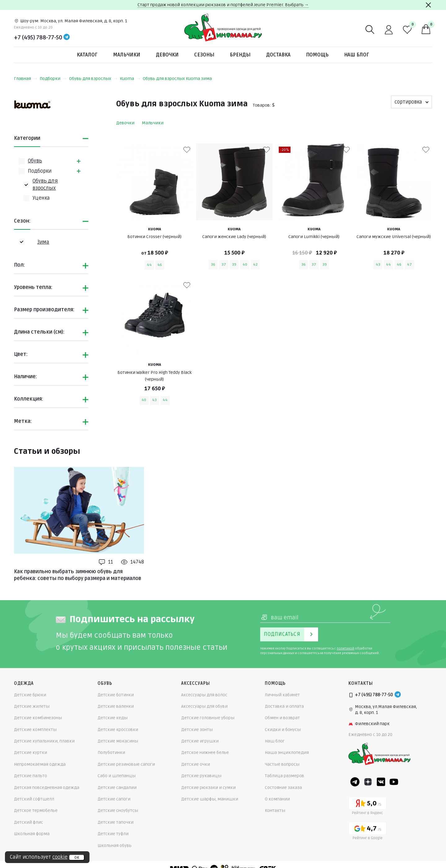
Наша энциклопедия (287, 753)
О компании (277, 799)
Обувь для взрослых (93, 79)
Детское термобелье (36, 810)
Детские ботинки (116, 695)
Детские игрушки (200, 741)
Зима (43, 242)
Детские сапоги (114, 799)
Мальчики (127, 55)
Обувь (35, 161)
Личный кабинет (282, 695)
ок (77, 857)
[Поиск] (370, 30)
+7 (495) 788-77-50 (38, 38)
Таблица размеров (284, 776)
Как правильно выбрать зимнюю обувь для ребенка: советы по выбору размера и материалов (78, 575)
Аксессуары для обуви (204, 706)
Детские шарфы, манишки (210, 799)
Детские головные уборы (208, 718)
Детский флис (28, 822)
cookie (60, 857)
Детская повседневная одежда (47, 788)
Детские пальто (31, 776)
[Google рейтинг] (367, 832)
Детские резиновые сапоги (126, 764)
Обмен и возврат (282, 718)
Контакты (275, 810)
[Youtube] (394, 782)
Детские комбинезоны (38, 718)
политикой (345, 649)
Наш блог (357, 55)
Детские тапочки (116, 822)
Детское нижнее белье (205, 753)
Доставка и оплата (284, 706)
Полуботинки (111, 753)
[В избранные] (187, 150)
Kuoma (130, 79)
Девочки (167, 55)
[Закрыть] (428, 5)
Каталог (87, 55)
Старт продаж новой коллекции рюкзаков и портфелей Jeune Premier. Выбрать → (223, 5)
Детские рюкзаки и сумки (208, 788)
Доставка (278, 55)
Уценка (41, 198)
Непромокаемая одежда (40, 764)
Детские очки (196, 764)
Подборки (53, 79)
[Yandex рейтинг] (367, 807)
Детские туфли (113, 834)
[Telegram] (67, 38)
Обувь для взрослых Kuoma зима (177, 79)
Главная (26, 79)
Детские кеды (113, 718)
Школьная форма (32, 834)
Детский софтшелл (34, 799)
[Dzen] (368, 782)
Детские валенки (116, 706)
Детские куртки (31, 753)
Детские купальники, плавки (44, 741)
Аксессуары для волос (204, 695)
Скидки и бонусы (283, 730)
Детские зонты (197, 730)
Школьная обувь (115, 846)
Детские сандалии (117, 788)
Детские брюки (30, 695)
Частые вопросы (282, 764)
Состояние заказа (283, 788)
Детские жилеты (32, 706)
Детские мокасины (118, 741)
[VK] (381, 782)
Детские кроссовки (118, 730)
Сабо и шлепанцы (117, 776)
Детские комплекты (35, 730)
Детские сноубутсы (118, 810)
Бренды (240, 55)
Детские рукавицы (201, 776)
